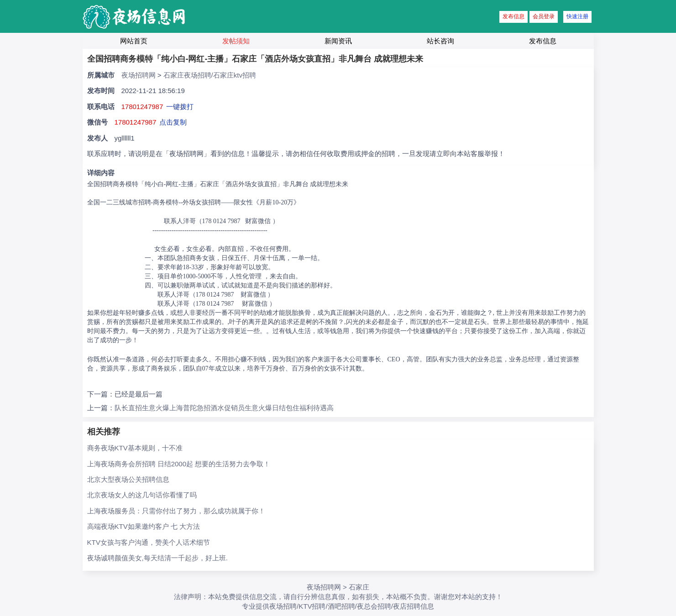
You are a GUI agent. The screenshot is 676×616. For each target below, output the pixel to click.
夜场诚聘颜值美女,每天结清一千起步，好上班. (157, 558)
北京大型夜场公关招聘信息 (128, 479)
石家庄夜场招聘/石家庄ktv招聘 (210, 75)
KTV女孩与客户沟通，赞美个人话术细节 (149, 542)
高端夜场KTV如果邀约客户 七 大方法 (144, 526)
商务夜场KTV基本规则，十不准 (135, 448)
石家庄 (359, 587)
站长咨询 (440, 41)
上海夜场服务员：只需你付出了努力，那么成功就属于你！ (176, 511)
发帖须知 (236, 41)
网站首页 (134, 41)
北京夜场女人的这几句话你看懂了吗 (142, 495)
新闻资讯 (338, 41)
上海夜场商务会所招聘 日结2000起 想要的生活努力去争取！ (179, 464)
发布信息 (514, 16)
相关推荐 (104, 432)
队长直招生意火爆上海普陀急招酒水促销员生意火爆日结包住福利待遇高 (224, 408)
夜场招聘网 (139, 75)
